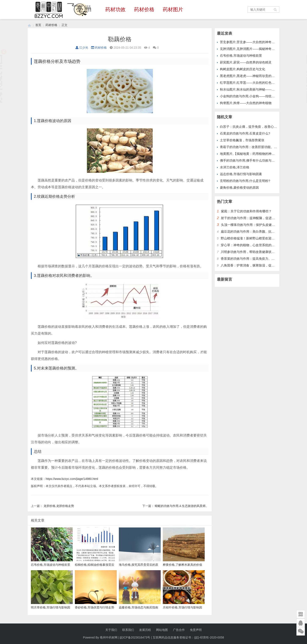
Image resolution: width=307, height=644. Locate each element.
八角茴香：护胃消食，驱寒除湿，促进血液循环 (254, 265)
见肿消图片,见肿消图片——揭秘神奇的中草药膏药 (255, 49)
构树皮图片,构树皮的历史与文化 (243, 69)
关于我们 (111, 630)
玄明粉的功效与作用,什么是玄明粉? (245, 181)
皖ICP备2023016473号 (135, 637)
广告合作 (179, 630)
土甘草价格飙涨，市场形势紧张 (242, 140)
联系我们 (128, 630)
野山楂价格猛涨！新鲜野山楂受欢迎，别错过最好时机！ (260, 238)
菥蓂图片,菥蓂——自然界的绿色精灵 (246, 62)
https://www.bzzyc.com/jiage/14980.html (72, 479)
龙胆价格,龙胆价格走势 (59, 506)
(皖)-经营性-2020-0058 (209, 637)
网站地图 (162, 630)
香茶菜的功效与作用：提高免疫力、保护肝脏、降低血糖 (260, 259)
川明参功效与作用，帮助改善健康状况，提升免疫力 (257, 252)
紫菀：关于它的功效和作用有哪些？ (246, 211)
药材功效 (115, 9)
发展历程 (145, 630)
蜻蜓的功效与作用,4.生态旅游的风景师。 (182, 506)
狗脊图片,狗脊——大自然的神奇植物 (246, 103)
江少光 (82, 48)
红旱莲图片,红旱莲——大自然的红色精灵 (249, 83)
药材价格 (144, 9)
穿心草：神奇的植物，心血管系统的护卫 (249, 245)
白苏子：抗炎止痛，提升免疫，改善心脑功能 (252, 127)
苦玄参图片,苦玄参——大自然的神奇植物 (249, 42)
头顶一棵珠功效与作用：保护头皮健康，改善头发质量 (259, 225)
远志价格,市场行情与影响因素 (241, 174)
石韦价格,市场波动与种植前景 (241, 56)
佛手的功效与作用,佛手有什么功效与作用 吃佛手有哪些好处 (262, 160)
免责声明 (196, 630)
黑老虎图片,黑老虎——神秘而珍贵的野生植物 (252, 76)
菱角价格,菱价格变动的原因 (239, 187)
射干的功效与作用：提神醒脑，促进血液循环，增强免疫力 (262, 218)
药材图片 (173, 9)
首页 (38, 25)
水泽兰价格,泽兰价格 (235, 167)
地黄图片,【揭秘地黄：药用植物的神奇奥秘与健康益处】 (260, 154)
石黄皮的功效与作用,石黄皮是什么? (245, 133)
